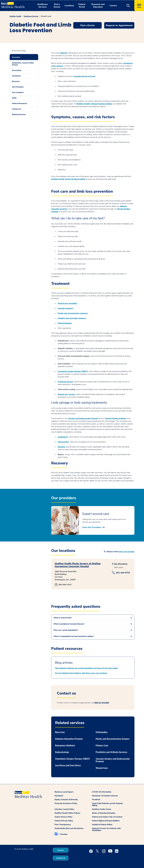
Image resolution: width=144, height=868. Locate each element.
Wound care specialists (67, 303)
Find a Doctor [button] (57, 6)
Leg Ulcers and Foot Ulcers (68, 765)
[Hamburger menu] (139, 6)
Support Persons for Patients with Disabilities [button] (106, 829)
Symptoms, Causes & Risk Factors (23, 64)
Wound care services (66, 394)
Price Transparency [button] (63, 825)
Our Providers (18, 87)
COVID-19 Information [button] (102, 792)
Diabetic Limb (46, 16)
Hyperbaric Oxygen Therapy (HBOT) (73, 759)
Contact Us (17, 109)
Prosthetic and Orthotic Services (111, 752)
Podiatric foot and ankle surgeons (72, 318)
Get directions (121, 564)
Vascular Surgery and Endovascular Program (113, 760)
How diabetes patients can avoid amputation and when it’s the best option (87, 668)
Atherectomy (63, 442)
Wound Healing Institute (116, 418)
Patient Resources (20, 103)
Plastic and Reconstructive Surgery (113, 739)
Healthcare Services (31, 16)
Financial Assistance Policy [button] (66, 803)
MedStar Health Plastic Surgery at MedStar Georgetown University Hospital (78, 565)
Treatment (16, 76)
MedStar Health (15, 16)
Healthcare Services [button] (42, 6)
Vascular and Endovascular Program (83, 418)
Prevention (17, 70)
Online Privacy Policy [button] (64, 817)
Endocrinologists (65, 323)
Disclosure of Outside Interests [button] (105, 796)
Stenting (61, 447)
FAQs (14, 98)
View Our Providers (92, 527)
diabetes (64, 53)
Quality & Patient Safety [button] (102, 825)
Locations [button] (69, 6)
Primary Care (102, 745)
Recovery (16, 81)
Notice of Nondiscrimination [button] (104, 813)
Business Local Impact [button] (64, 792)
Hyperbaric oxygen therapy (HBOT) (73, 371)
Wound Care (102, 768)
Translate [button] (64, 834)
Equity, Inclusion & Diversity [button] (66, 800)
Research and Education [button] (98, 6)
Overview (16, 57)
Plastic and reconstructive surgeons (73, 313)
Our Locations (18, 92)
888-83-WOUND (102, 703)
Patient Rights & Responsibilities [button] (106, 821)
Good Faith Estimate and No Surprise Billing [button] (107, 804)
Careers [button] (113, 6)
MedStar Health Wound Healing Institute (68, 179)
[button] (128, 6)
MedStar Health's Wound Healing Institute (94, 104)
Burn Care (60, 732)
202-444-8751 (123, 573)
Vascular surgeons (65, 308)
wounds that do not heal (84, 76)
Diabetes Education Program (69, 739)
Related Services (19, 114)
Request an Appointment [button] (119, 25)
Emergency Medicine (65, 745)
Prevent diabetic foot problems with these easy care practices (81, 673)
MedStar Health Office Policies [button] (67, 813)
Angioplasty (63, 437)
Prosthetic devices (65, 382)
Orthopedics (102, 732)
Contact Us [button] (61, 858)
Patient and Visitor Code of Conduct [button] (107, 817)
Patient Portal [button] (82, 6)
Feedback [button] (96, 800)
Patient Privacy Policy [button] (64, 821)
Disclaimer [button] (59, 796)
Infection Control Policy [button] (64, 809)
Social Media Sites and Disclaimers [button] (69, 828)
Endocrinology (62, 752)
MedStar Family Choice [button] (102, 809)
